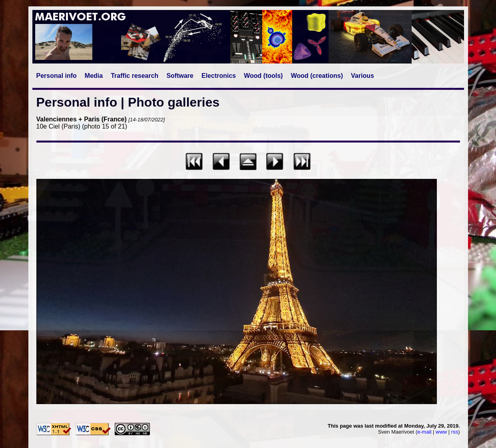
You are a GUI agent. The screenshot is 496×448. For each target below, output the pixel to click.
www (441, 432)
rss (455, 432)
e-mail (424, 432)
